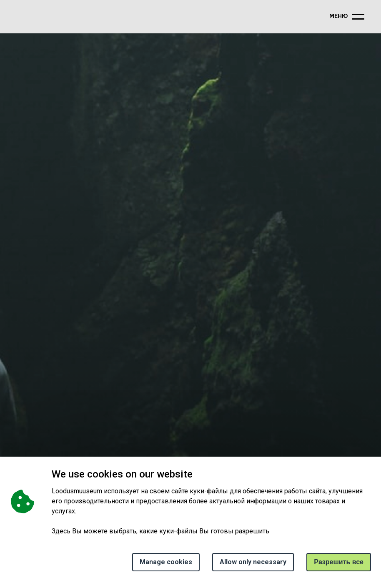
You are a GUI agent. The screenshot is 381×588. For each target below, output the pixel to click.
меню (338, 16)
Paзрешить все (339, 562)
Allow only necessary (253, 562)
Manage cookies (166, 562)
